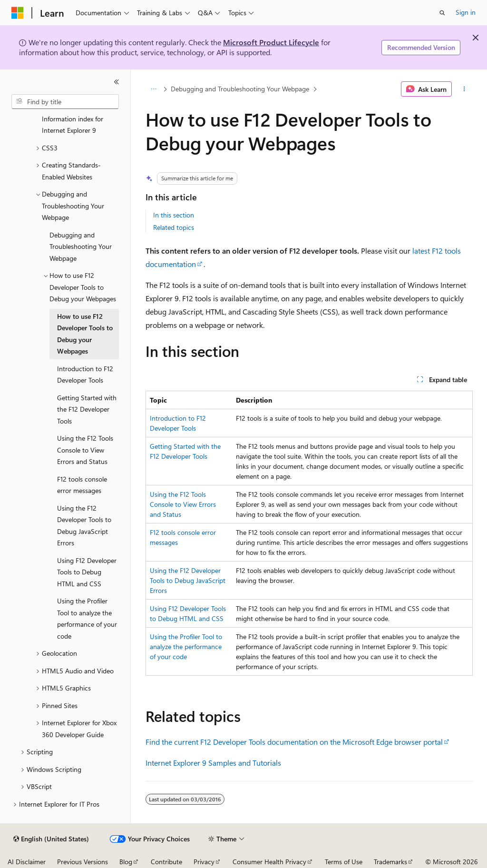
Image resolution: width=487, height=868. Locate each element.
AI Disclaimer (27, 862)
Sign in (466, 12)
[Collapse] (117, 82)
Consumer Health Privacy (269, 862)
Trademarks (390, 862)
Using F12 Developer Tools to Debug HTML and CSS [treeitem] (87, 572)
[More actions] (464, 89)
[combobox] (65, 102)
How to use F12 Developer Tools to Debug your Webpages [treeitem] (85, 334)
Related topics (174, 227)
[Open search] (442, 13)
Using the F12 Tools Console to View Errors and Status (183, 504)
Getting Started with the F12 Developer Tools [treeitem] (87, 409)
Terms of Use (344, 862)
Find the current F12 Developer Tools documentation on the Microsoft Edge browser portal (294, 742)
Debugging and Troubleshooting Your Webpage (240, 89)
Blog (126, 862)
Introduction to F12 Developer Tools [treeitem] (85, 375)
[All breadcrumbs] (154, 89)
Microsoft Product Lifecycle (271, 42)
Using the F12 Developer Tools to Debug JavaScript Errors (188, 580)
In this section (174, 215)
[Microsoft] (18, 13)
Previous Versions (83, 862)
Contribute (166, 862)
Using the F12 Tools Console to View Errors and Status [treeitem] (85, 450)
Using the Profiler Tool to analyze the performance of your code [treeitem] (87, 618)
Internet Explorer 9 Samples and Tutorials (213, 763)
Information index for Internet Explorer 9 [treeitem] (73, 125)
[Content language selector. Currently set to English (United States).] (51, 839)
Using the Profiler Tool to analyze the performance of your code (186, 646)
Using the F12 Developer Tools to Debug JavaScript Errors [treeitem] (84, 526)
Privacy (204, 862)
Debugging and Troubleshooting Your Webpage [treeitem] (81, 247)
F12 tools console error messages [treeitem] (82, 485)
